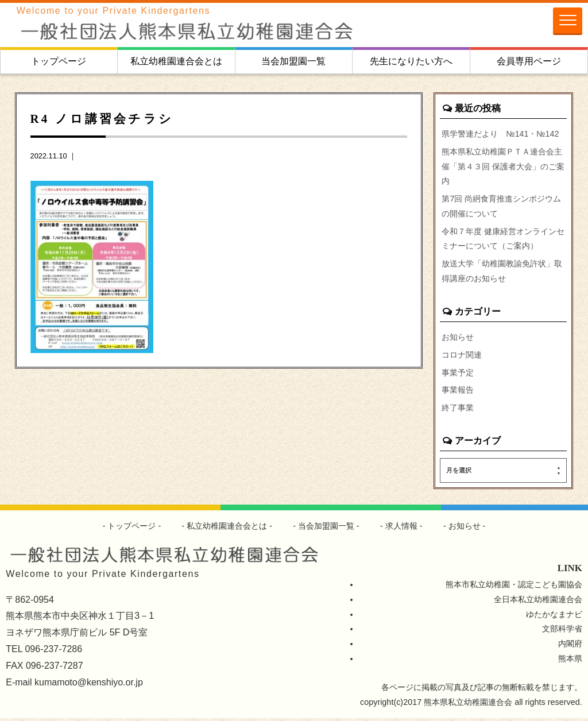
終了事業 (458, 410)
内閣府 (570, 646)
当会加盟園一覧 (293, 61)
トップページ (59, 61)
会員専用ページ (529, 61)
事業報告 (458, 393)
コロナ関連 (462, 356)
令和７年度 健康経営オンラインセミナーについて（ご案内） (503, 239)
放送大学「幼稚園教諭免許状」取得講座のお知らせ (502, 273)
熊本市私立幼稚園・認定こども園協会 (514, 587)
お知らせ (458, 339)
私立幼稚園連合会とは (176, 61)
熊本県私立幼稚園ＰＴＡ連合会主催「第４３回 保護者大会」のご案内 (503, 166)
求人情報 (401, 529)
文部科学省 (562, 631)
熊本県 (570, 661)
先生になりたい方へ (411, 61)
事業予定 (458, 374)
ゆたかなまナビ (554, 617)
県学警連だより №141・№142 (500, 134)
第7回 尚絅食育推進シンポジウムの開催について (501, 207)
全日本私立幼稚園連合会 (538, 602)
